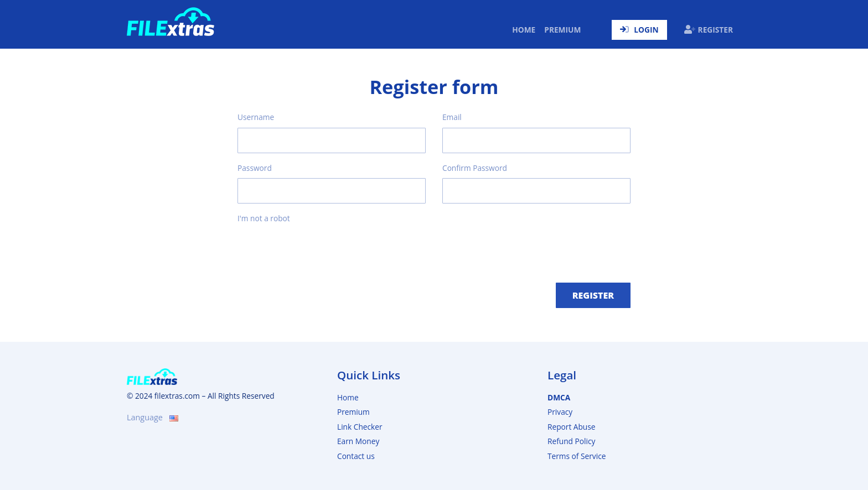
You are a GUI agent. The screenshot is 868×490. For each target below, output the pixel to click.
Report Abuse (572, 427)
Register (709, 30)
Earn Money (358, 441)
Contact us (356, 456)
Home (526, 29)
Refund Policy (571, 441)
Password (255, 168)
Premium (562, 30)
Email (452, 117)
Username (256, 117)
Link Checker (360, 427)
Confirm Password (475, 168)
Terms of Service (577, 456)
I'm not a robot (264, 218)
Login (639, 30)
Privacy (560, 412)
